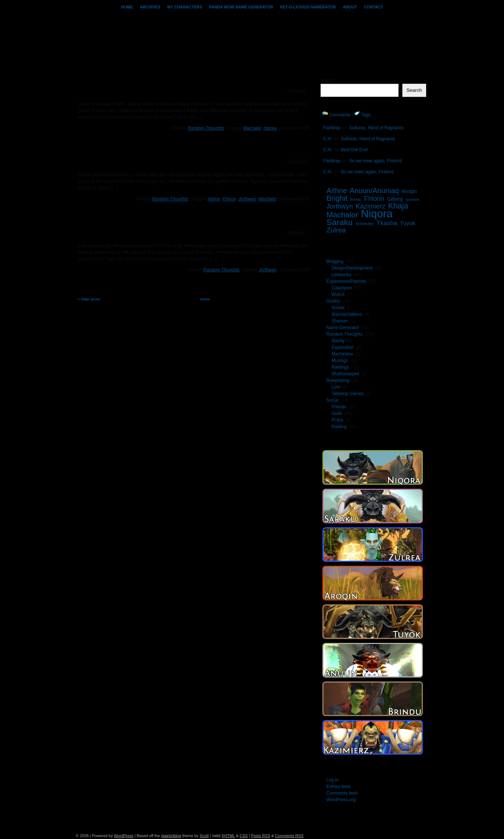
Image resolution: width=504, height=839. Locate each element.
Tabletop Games (347, 394)
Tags (362, 114)
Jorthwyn (247, 199)
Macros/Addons (347, 314)
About (350, 7)
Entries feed (338, 786)
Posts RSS (261, 836)
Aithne (214, 199)
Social (332, 400)
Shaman (340, 321)
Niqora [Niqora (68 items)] (377, 214)
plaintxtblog (171, 836)
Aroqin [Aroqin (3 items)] (409, 191)
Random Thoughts (206, 128)
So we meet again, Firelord (375, 161)
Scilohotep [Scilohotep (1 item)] (365, 224)
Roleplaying (338, 380)
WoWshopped (345, 374)
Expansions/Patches (346, 281)
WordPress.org (341, 800)
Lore (336, 387)
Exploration (342, 347)
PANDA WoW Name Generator (241, 7)
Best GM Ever (355, 150)
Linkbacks (341, 275)
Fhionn (229, 199)
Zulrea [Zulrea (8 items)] (336, 230)
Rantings (340, 367)
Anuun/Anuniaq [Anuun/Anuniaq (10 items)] (374, 191)
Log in (332, 780)
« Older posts (89, 299)
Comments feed (342, 793)
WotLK (338, 294)
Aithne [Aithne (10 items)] (337, 191)
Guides (333, 301)
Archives (150, 7)
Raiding (339, 427)
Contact (373, 7)
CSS (244, 836)
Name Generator (343, 328)
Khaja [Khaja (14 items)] (398, 206)
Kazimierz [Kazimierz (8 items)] (371, 206)
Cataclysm (342, 288)
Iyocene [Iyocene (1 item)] (412, 199)
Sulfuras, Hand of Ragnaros (376, 128)
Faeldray (332, 128)
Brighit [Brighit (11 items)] (337, 198)
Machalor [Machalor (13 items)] (342, 215)
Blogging (335, 261)
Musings (340, 361)
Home (127, 7)
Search (327, 80)
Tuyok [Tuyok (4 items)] (408, 223)
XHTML (228, 836)
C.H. (328, 139)
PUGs (337, 420)
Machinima (342, 354)
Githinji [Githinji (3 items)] (395, 199)
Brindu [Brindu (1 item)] (356, 199)
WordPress (124, 836)
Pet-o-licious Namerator (308, 7)
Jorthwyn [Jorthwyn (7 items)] (340, 206)
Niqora (270, 128)
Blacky (338, 341)
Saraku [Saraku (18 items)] (340, 222)
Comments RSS (289, 836)
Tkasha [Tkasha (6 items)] (387, 223)
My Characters (185, 7)
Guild (337, 413)
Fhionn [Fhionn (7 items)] (374, 199)
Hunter (338, 308)
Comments (336, 114)
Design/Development (352, 268)
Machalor (252, 128)
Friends (339, 407)
